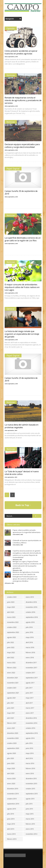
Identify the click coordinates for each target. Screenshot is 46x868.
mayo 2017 (30, 698)
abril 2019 (11, 829)
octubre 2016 (30, 728)
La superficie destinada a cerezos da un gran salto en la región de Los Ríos (23, 239)
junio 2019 (11, 819)
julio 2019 (10, 814)
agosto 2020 (11, 753)
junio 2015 (29, 809)
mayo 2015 (30, 814)
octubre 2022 (12, 627)
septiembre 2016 (32, 733)
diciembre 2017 (31, 663)
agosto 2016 (30, 738)
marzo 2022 (11, 663)
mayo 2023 (11, 607)
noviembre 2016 (31, 723)
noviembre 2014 (31, 834)
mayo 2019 (11, 824)
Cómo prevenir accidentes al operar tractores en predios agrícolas (21, 52)
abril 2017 (29, 703)
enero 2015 (30, 829)
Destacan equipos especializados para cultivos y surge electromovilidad (22, 146)
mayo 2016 (30, 753)
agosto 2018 (30, 622)
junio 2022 (11, 647)
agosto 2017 (30, 683)
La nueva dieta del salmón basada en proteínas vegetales (22, 426)
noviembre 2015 (31, 784)
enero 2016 (30, 774)
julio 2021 (10, 703)
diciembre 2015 (31, 779)
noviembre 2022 (13, 622)
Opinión (11, 28)
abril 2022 (11, 658)
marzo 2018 (30, 647)
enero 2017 (30, 713)
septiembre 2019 (13, 804)
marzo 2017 (30, 708)
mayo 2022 (11, 653)
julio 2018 (29, 627)
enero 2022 (11, 673)
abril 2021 (11, 718)
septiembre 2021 (13, 693)
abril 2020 (11, 774)
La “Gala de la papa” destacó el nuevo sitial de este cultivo (22, 473)
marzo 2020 (11, 779)
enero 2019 (30, 597)
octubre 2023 (12, 597)
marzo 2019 (11, 834)
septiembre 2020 (13, 748)
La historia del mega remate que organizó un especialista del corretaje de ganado (22, 334)
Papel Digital (13, 169)
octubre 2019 (12, 799)
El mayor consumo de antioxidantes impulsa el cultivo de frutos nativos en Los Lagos (22, 287)
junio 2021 (11, 708)
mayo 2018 (30, 637)
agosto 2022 (11, 637)
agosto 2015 (30, 799)
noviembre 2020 (13, 738)
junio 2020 (11, 763)
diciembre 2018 (31, 602)
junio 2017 (29, 693)
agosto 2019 (11, 809)
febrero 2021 (12, 723)
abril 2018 (29, 642)
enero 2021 (11, 728)
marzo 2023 (11, 617)
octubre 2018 (30, 612)
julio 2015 (29, 804)
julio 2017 (29, 688)
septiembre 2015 (32, 794)
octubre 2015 (30, 789)
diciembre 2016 (31, 718)
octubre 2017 (30, 673)
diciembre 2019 (13, 789)
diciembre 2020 (13, 733)
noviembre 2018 (31, 607)
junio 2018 (29, 632)
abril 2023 (11, 612)
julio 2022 (10, 642)
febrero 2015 (30, 824)
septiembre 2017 (32, 678)
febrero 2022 (12, 668)
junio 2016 (29, 748)
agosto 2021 (11, 698)
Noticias (11, 75)
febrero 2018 (30, 653)
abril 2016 (29, 758)
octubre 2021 (12, 688)
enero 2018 (30, 658)
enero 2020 (11, 784)
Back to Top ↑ (23, 505)
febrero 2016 (30, 768)
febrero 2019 (12, 839)
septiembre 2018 (32, 617)
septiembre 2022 (13, 632)
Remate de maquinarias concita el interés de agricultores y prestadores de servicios (23, 100)
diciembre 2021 (13, 678)
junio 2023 (11, 602)
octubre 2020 (12, 743)
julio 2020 (10, 758)
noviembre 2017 (31, 668)
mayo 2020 (11, 768)
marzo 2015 (30, 819)
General (10, 309)
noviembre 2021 (13, 683)
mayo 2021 (11, 713)
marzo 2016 (30, 763)
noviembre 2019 (13, 794)
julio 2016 (29, 743)
